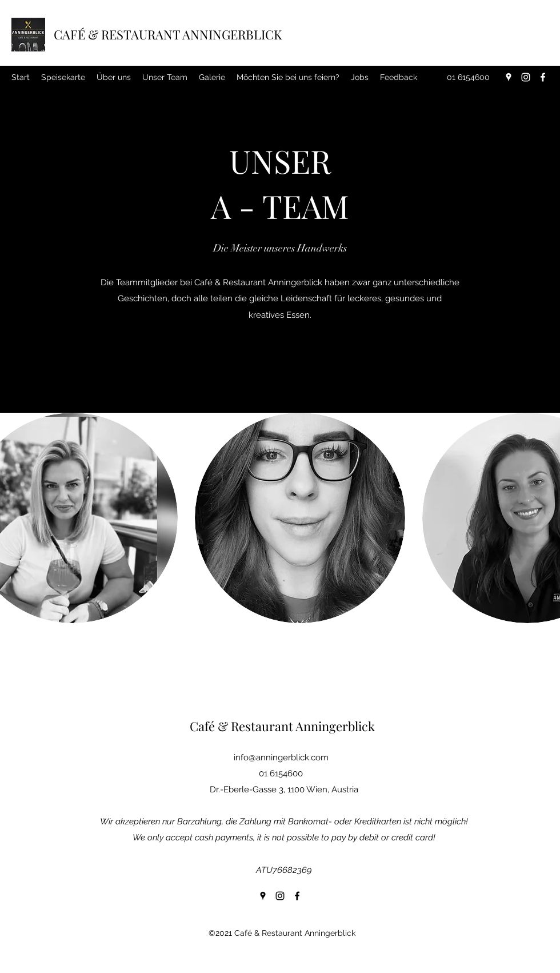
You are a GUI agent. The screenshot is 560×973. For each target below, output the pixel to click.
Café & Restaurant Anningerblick (282, 726)
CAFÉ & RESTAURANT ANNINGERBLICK (168, 34)
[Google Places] (509, 77)
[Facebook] (543, 77)
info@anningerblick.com (281, 757)
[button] (300, 518)
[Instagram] (526, 77)
